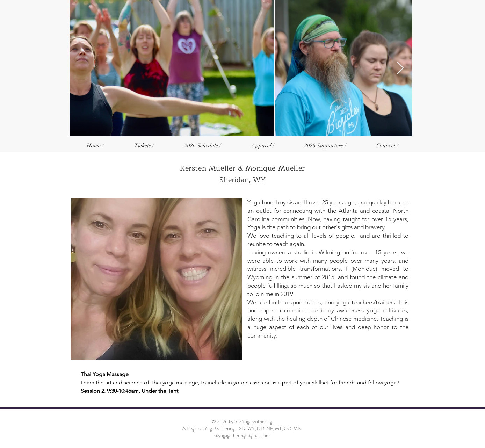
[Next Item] (400, 68)
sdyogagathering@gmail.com (242, 435)
